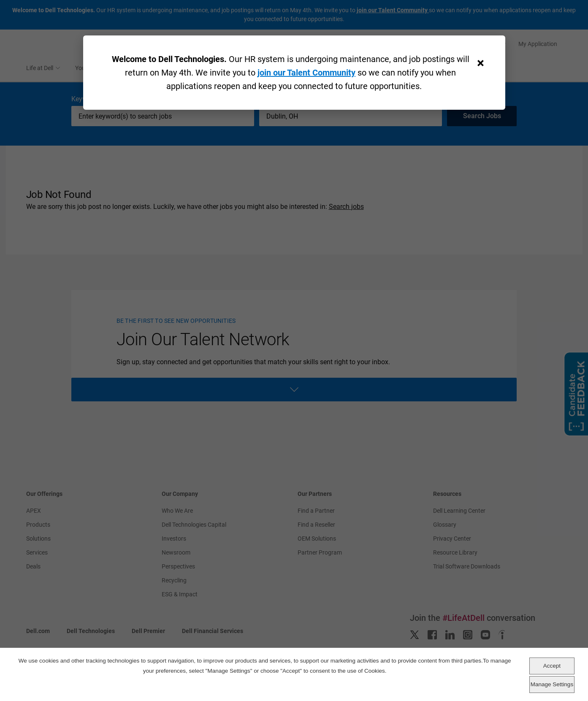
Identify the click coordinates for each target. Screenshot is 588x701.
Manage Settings (552, 684)
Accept (552, 666)
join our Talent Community (306, 73)
